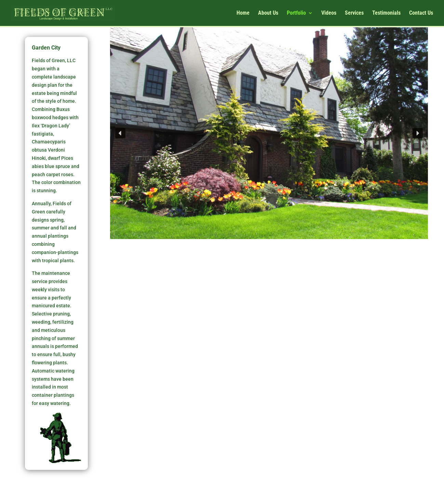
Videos (329, 13)
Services (354, 13)
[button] (120, 133)
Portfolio (296, 13)
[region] (269, 133)
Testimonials (386, 13)
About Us (268, 13)
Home (243, 13)
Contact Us (421, 13)
